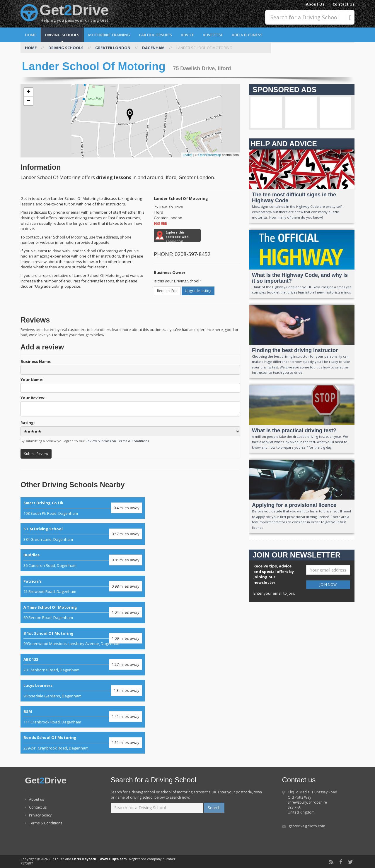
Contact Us (344, 4)
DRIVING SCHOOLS (66, 48)
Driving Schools (62, 35)
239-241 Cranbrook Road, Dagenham (83, 743)
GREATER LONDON (113, 48)
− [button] (29, 101)
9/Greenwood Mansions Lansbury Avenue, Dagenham (83, 639)
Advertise (213, 35)
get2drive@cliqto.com (307, 826)
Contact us (36, 807)
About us (34, 799)
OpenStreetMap (210, 155)
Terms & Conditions (44, 823)
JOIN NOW (328, 585)
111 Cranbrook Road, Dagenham (83, 717)
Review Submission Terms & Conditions (117, 441)
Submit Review (36, 454)
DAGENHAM (153, 48)
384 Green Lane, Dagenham (83, 534)
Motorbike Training (109, 35)
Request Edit (167, 291)
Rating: (130, 428)
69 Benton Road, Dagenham (83, 613)
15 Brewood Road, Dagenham (83, 586)
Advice (187, 35)
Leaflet (188, 155)
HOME (31, 48)
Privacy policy (38, 815)
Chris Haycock (84, 859)
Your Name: (130, 385)
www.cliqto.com (113, 859)
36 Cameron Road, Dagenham (83, 560)
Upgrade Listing (198, 291)
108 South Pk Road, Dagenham (83, 508)
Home (31, 35)
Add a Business (247, 35)
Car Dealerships (155, 35)
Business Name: (130, 367)
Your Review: (130, 406)
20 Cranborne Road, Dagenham (83, 665)
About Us (315, 4)
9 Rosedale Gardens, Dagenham (83, 691)
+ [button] (29, 92)
